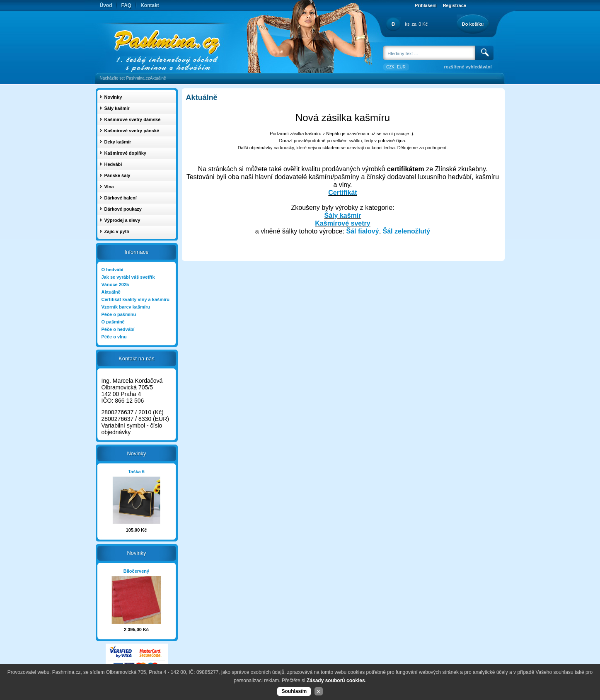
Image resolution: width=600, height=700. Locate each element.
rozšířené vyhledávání (468, 67)
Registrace (455, 5)
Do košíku (473, 24)
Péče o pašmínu (119, 314)
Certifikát (342, 193)
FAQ (127, 5)
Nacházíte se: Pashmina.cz (125, 78)
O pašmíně (113, 322)
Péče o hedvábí (118, 329)
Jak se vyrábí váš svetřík (128, 277)
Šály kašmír (343, 215)
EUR (401, 67)
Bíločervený (136, 571)
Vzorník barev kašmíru (126, 307)
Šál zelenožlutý (407, 231)
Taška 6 (136, 472)
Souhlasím (294, 691)
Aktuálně (158, 78)
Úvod (106, 5)
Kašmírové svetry (342, 223)
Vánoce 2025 (115, 284)
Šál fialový (362, 231)
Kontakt (150, 5)
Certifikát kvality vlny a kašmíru (135, 299)
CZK (390, 67)
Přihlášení (426, 5)
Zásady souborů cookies (336, 681)
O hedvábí (112, 270)
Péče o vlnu (114, 337)
